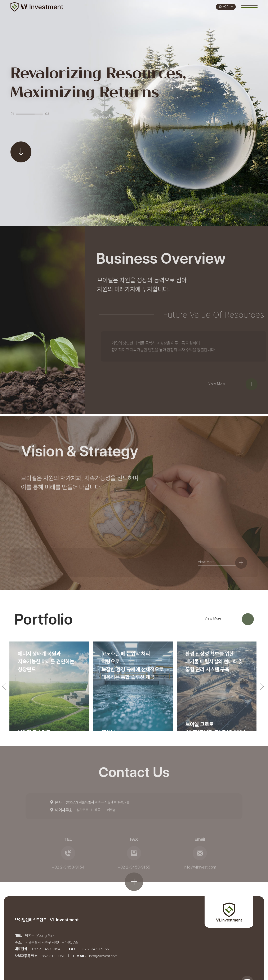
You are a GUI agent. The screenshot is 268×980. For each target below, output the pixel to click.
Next (262, 709)
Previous (4, 709)
